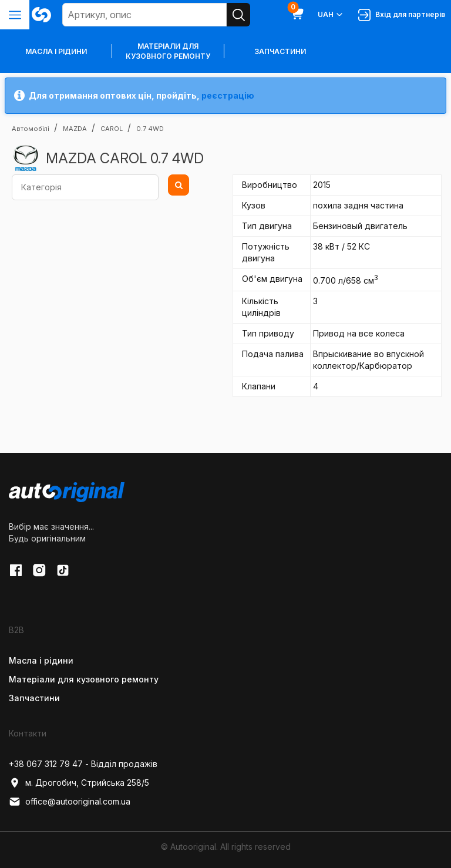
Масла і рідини (41, 660)
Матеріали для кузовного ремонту (168, 51)
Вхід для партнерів (402, 15)
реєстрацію (228, 95)
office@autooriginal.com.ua (70, 802)
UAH (331, 15)
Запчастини (280, 51)
